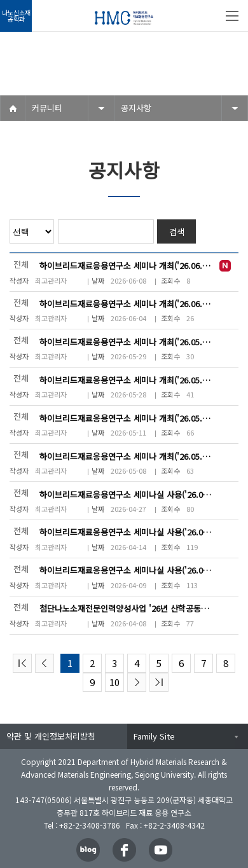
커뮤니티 (47, 108)
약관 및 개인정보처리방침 (51, 736)
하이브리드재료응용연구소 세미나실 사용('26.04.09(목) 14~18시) (126, 570)
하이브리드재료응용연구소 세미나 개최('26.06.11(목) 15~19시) (126, 304)
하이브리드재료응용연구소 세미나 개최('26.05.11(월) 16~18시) (126, 456)
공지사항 (136, 108)
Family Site (154, 736)
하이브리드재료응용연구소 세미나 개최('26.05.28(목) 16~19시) (126, 380)
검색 (177, 232)
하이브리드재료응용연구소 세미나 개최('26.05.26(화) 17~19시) (126, 418)
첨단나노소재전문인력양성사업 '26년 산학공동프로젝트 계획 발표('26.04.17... (126, 608)
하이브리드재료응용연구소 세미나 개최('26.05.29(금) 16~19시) (126, 342)
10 (114, 682)
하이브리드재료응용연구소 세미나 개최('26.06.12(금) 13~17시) (126, 265)
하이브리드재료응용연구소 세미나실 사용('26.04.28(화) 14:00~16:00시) (126, 494)
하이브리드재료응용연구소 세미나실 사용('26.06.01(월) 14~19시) (126, 532)
